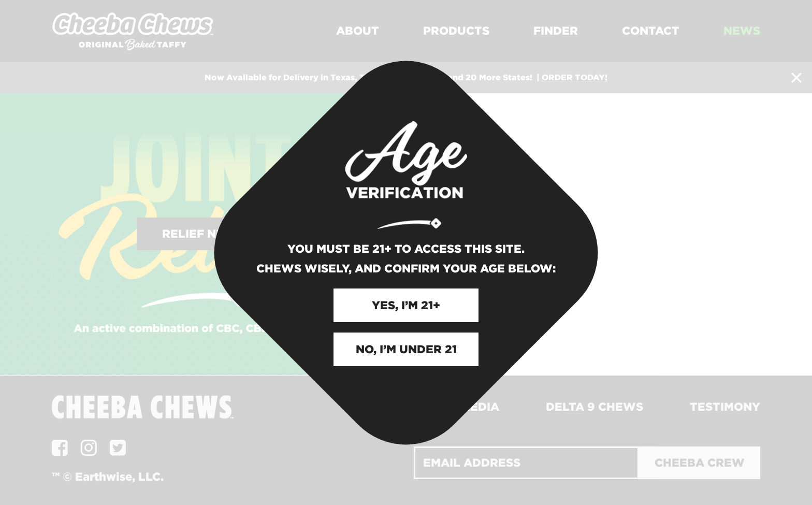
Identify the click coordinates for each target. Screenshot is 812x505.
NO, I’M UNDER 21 (406, 349)
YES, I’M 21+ (406, 305)
